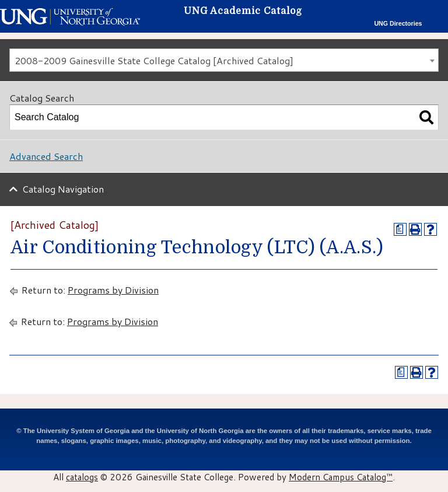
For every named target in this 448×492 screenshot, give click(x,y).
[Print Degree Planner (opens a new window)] (400, 229)
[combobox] (224, 60)
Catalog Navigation (63, 189)
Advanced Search (46, 156)
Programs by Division (113, 290)
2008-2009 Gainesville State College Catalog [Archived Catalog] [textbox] (154, 60)
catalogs (82, 477)
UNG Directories (398, 23)
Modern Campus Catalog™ (341, 477)
